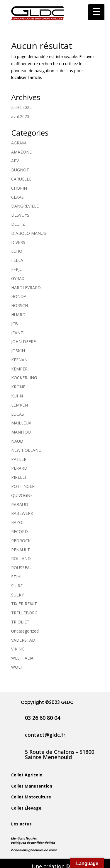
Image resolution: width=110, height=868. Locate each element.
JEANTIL (19, 333)
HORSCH (20, 305)
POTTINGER (23, 486)
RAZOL (18, 522)
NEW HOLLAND (26, 450)
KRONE (18, 387)
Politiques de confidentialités (33, 843)
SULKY (17, 595)
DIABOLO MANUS (29, 233)
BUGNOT (20, 170)
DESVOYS (20, 215)
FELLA (17, 260)
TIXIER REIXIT (24, 604)
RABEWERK (22, 513)
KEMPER (19, 369)
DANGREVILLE (25, 206)
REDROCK (21, 541)
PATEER (19, 459)
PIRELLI (18, 477)
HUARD (18, 315)
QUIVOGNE (22, 495)
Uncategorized (25, 631)
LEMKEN (20, 405)
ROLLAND (21, 558)
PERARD (19, 468)
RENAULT (21, 550)
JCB (15, 324)
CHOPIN (19, 188)
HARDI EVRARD (26, 288)
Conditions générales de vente (34, 850)
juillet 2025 (21, 107)
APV (15, 161)
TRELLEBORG (24, 613)
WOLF (17, 667)
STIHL (17, 577)
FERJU (17, 269)
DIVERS (18, 242)
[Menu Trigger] (96, 12)
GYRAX (18, 278)
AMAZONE (21, 152)
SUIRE (17, 586)
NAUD (17, 441)
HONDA (19, 296)
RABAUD (20, 504)
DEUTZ (18, 224)
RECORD (20, 531)
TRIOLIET (20, 622)
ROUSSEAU (22, 568)
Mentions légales (24, 838)
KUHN (17, 396)
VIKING (18, 649)
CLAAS (17, 197)
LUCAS (18, 414)
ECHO (17, 251)
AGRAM (18, 143)
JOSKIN (18, 351)
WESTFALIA (22, 658)
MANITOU (21, 432)
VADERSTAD (23, 640)
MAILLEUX (21, 423)
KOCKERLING (24, 378)
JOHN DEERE (23, 342)
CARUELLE (21, 179)
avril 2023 (20, 116)
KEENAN (19, 360)
